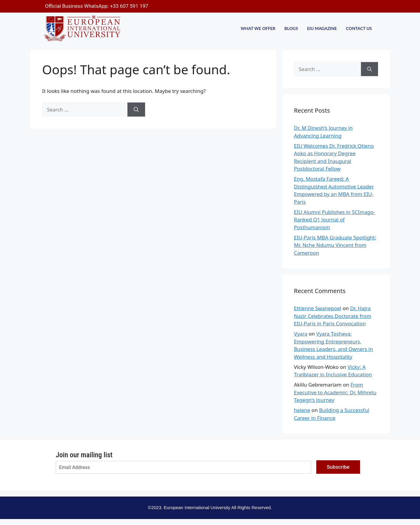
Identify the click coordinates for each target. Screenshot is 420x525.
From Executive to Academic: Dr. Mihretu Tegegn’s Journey (335, 392)
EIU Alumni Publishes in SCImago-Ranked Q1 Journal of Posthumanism (335, 220)
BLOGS (291, 28)
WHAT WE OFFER (258, 28)
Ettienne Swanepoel (318, 308)
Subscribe (338, 467)
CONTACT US (359, 28)
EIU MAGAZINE (322, 28)
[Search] (136, 110)
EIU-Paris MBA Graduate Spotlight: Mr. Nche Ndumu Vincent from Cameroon (335, 245)
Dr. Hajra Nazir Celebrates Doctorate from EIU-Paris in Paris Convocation (333, 316)
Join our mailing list (84, 455)
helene (302, 410)
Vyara (301, 334)
